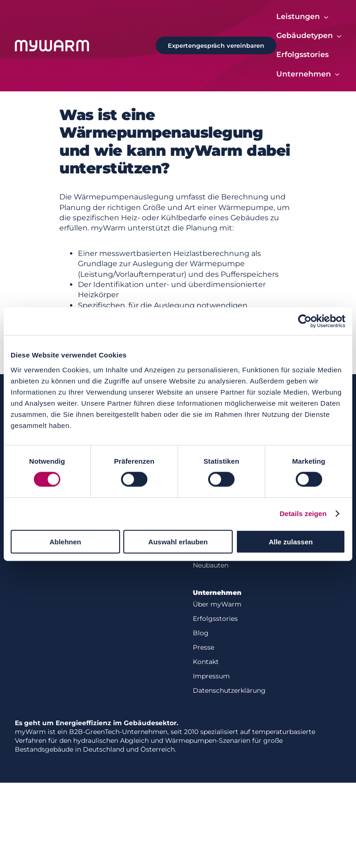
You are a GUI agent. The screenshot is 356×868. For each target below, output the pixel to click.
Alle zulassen (291, 541)
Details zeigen (303, 514)
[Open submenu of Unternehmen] (335, 74)
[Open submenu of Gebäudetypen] (337, 36)
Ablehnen (65, 541)
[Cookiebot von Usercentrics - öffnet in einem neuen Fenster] (305, 321)
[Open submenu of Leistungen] (324, 17)
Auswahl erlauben (178, 541)
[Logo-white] (52, 43)
